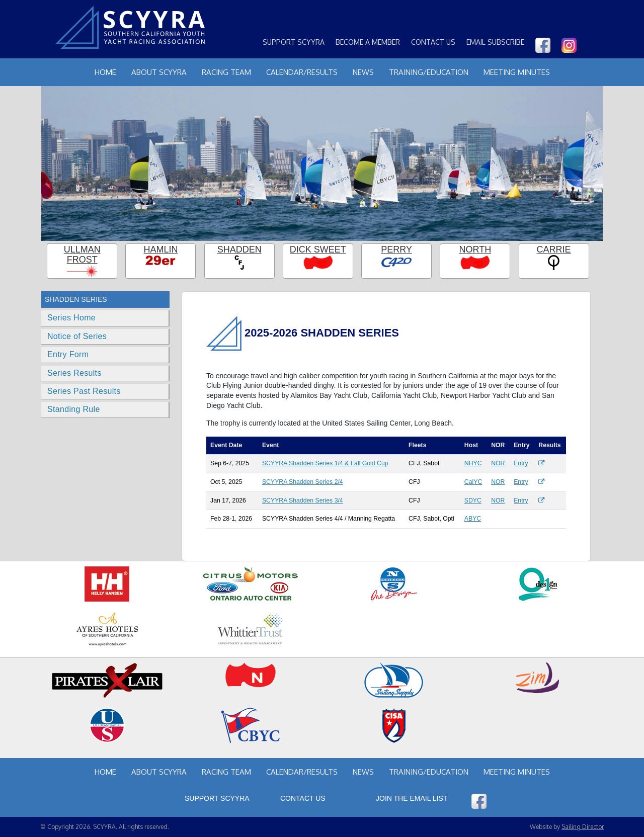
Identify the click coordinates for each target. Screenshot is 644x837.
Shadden (239, 249)
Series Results (74, 373)
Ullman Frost (82, 255)
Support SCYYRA (294, 42)
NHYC (473, 463)
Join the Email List (412, 798)
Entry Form (68, 354)
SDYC (473, 500)
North (475, 249)
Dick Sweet (318, 249)
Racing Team (226, 72)
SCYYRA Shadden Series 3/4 (303, 500)
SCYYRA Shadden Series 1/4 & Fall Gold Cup (325, 463)
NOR (498, 463)
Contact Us (433, 42)
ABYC (473, 519)
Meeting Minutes (517, 72)
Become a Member (368, 42)
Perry (396, 249)
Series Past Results (84, 391)
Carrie (554, 249)
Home (105, 72)
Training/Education (429, 72)
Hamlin (160, 249)
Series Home (71, 318)
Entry (521, 463)
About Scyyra (159, 72)
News (363, 72)
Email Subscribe (495, 42)
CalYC (473, 482)
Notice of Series (77, 336)
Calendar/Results (302, 72)
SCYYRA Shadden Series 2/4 (303, 482)
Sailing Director (583, 827)
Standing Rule (74, 409)
